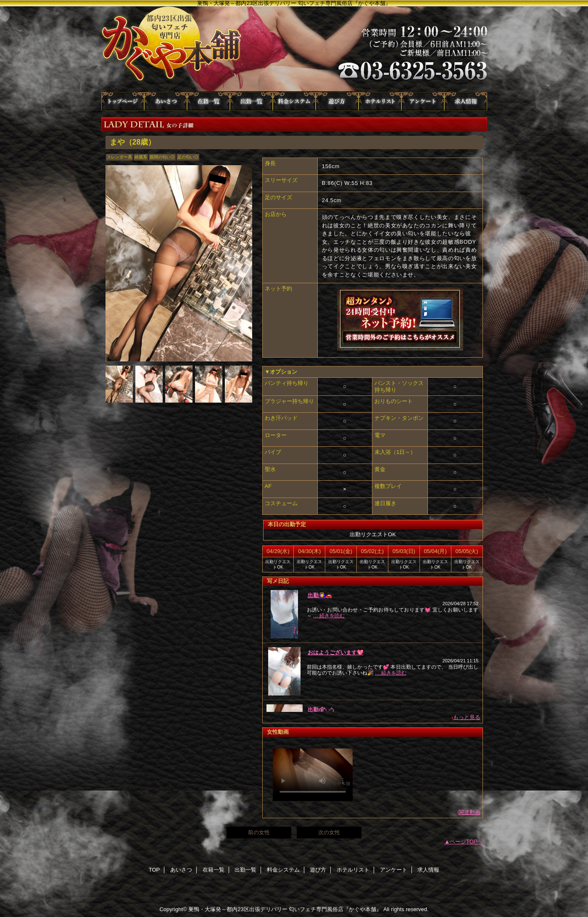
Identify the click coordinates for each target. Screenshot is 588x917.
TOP (123, 101)
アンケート (423, 101)
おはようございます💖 (336, 652)
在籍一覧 (208, 101)
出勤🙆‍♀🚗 (320, 595)
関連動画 (469, 812)
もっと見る (467, 717)
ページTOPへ (466, 842)
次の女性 (329, 832)
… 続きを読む (329, 616)
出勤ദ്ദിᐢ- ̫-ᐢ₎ (321, 710)
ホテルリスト (380, 101)
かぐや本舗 (294, 49)
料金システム (294, 101)
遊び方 (337, 101)
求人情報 (466, 101)
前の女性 (259, 832)
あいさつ (166, 101)
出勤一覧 (251, 101)
